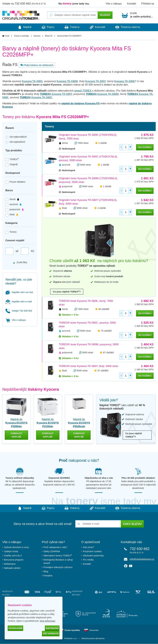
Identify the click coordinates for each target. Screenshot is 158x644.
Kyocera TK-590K (125, 81)
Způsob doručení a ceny (16, 547)
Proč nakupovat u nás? (55, 547)
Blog (46, 572)
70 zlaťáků (106, 331)
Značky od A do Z (13, 556)
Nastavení (52, 628)
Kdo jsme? (88, 547)
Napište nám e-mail (19, 301)
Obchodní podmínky (93, 556)
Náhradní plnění (12, 568)
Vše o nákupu (114, 4)
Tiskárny (72, 27)
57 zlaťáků (103, 370)
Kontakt (131, 4)
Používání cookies (92, 551)
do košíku (145, 147)
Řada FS (49, 36)
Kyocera (37, 36)
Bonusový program (14, 560)
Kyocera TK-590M (67, 81)
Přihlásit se (148, 4)
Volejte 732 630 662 (19, 311)
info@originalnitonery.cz (142, 559)
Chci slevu (132, 524)
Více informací (48, 621)
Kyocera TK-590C (32, 81)
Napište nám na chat (19, 292)
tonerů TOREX (83, 91)
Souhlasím (15, 628)
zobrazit (16, 435)
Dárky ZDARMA (52, 551)
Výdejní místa (11, 551)
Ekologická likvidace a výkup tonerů (58, 561)
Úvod (7, 36)
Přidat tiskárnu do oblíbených (37, 65)
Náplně (23, 27)
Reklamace (10, 564)
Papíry (47, 27)
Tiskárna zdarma (129, 27)
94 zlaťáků (104, 309)
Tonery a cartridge (21, 36)
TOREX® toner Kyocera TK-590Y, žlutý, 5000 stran (88, 366)
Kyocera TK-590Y (96, 81)
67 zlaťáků (108, 352)
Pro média (88, 560)
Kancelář (98, 27)
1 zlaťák (103, 143)
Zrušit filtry (20, 262)
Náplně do (16, 423)
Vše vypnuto (51, 634)
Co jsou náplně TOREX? (67, 292)
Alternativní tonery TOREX (58, 555)
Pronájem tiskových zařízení (58, 567)
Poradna (48, 576)
